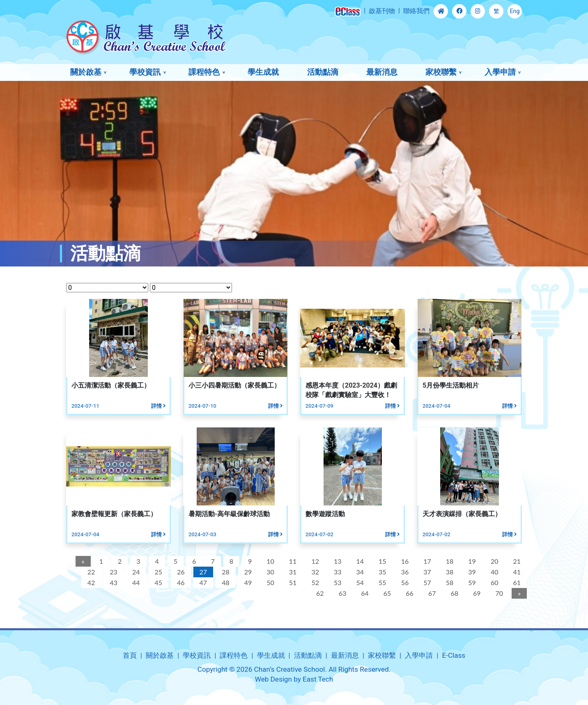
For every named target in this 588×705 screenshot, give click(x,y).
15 (382, 561)
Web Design (273, 679)
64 (364, 593)
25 (157, 572)
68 (454, 593)
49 (247, 582)
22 (91, 572)
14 (359, 561)
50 (270, 582)
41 (516, 572)
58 (449, 582)
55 (382, 582)
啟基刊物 (382, 11)
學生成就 (263, 72)
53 (337, 582)
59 (471, 582)
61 (516, 582)
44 (135, 582)
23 (113, 572)
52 (314, 582)
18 (449, 561)
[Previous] (82, 561)
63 (341, 593)
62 (319, 593)
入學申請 (500, 72)
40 (494, 572)
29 (247, 572)
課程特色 (204, 72)
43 (113, 582)
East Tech (318, 679)
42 (91, 582)
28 (225, 572)
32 (314, 572)
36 (404, 572)
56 (404, 582)
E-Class (454, 655)
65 (387, 593)
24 (135, 572)
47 (202, 582)
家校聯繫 (441, 72)
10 (270, 561)
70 (498, 593)
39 (471, 572)
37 (426, 572)
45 (157, 582)
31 (292, 572)
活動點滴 (323, 72)
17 (426, 561)
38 (449, 572)
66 (409, 593)
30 (270, 572)
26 (180, 572)
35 (382, 572)
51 (292, 582)
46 (180, 582)
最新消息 (382, 72)
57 (426, 582)
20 (494, 561)
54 (359, 582)
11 (292, 561)
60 (494, 582)
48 (225, 582)
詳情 (157, 406)
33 (337, 572)
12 (314, 561)
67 (431, 593)
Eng (514, 11)
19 (471, 561)
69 (476, 593)
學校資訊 (145, 72)
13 (337, 561)
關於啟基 (86, 72)
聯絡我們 (416, 11)
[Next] (518, 593)
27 (202, 572)
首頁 (130, 655)
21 (516, 561)
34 (359, 572)
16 (404, 561)
